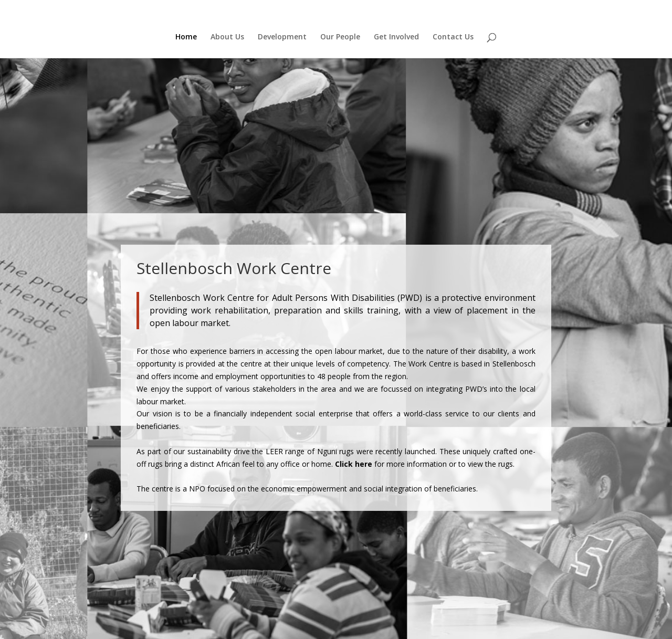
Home (186, 37)
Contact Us (453, 37)
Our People (340, 37)
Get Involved (396, 37)
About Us (227, 37)
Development (282, 37)
